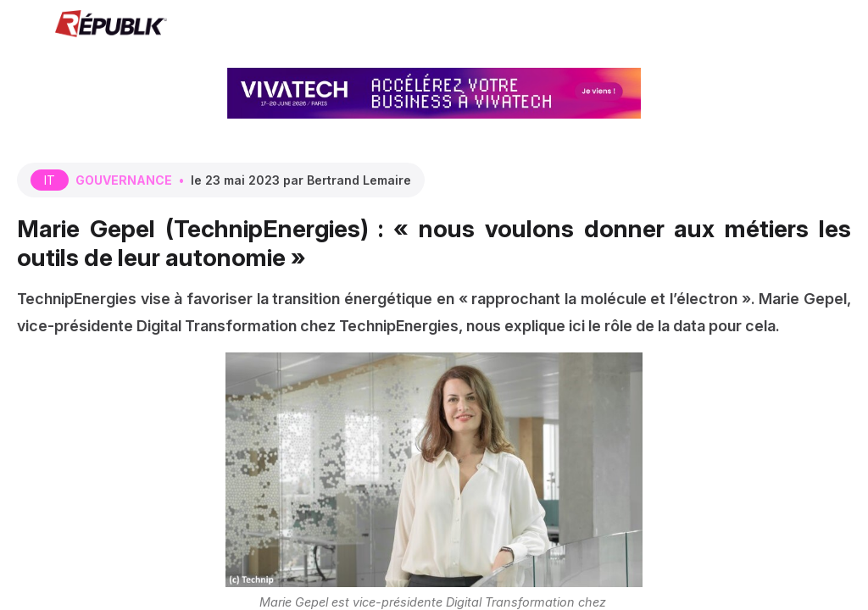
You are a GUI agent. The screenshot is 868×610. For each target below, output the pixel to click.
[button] (25, 25)
